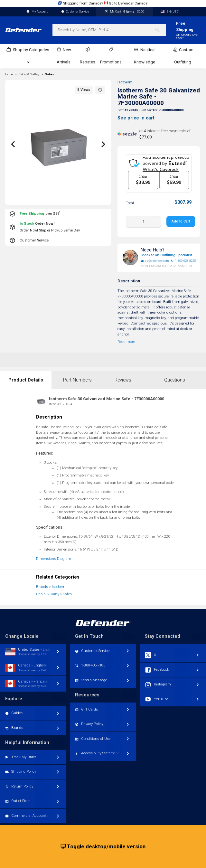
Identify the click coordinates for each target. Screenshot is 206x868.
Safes (49, 74)
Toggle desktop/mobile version (103, 847)
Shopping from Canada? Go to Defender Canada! (103, 3)
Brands (42, 587)
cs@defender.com (155, 261)
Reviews (123, 380)
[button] (100, 90)
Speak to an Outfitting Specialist (166, 255)
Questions (175, 380)
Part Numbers (77, 380)
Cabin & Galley (48, 594)
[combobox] (109, 30)
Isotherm (125, 82)
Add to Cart (181, 221)
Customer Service (75, 12)
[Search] (160, 30)
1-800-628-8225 (183, 261)
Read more (126, 342)
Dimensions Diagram (54, 559)
